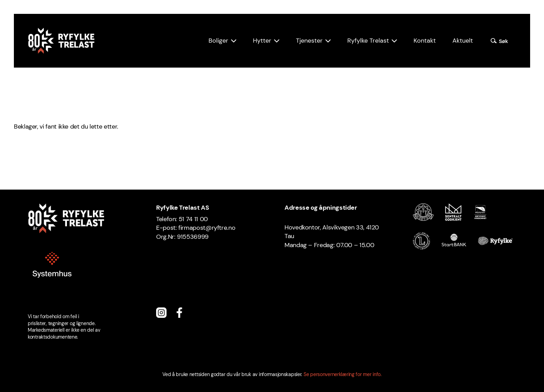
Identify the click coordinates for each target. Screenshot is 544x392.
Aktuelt (463, 41)
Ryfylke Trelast (368, 41)
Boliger (218, 41)
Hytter (262, 41)
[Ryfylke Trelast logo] (61, 41)
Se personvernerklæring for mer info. (343, 374)
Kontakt (425, 41)
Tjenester (309, 41)
